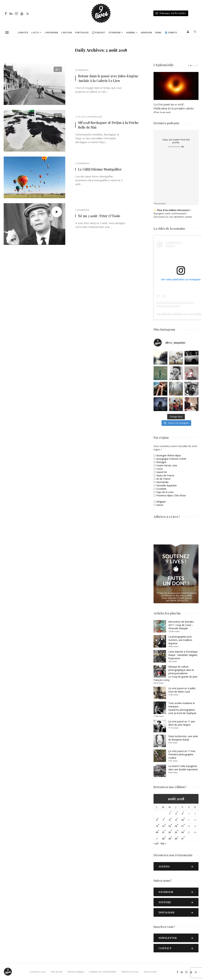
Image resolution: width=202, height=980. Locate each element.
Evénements (82, 70)
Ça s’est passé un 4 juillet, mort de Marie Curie (182, 690)
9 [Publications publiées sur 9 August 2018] (176, 820)
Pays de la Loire (165, 492)
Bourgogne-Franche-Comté (171, 459)
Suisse (160, 505)
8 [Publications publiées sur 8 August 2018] (170, 820)
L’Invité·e (23, 32)
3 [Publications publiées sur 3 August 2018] (182, 814)
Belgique (161, 502)
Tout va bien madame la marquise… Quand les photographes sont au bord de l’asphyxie (182, 708)
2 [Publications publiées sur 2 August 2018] (176, 814)
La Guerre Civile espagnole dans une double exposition (183, 768)
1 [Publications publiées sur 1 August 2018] (170, 814)
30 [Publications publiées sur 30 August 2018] (176, 839)
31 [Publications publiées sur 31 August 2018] (182, 839)
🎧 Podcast (99, 32)
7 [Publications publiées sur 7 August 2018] (163, 820)
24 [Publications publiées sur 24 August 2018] (182, 832)
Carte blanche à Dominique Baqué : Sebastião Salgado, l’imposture (183, 655)
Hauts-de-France (165, 475)
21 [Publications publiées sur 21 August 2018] (163, 832)
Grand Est (162, 472)
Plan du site (56, 972)
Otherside (115, 32)
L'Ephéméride (82, 163)
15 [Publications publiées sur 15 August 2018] (170, 826)
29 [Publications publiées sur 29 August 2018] (170, 839)
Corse (160, 469)
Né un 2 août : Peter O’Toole (99, 216)
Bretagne (161, 462)
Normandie (162, 482)
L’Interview (51, 32)
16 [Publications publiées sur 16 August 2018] (176, 826)
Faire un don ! (150, 972)
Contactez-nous (37, 972)
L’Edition (67, 32)
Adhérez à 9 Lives (130, 972)
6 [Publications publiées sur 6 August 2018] (157, 820)
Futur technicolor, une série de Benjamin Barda (183, 738)
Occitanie (161, 489)
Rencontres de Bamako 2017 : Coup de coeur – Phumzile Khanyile (181, 625)
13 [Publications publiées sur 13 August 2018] (157, 826)
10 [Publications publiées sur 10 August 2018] (182, 820)
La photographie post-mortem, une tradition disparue (180, 640)
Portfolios (82, 32)
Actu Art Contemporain (89, 117)
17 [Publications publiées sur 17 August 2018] (182, 826)
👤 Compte (171, 32)
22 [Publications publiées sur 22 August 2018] (170, 832)
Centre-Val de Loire (167, 465)
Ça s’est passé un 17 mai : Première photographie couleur (182, 754)
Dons (158, 32)
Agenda (131, 32)
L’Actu (35, 32)
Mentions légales (75, 972)
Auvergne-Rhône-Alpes (169, 455)
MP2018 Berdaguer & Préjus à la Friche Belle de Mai (108, 125)
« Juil (156, 843)
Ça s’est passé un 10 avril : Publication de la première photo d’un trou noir (174, 107)
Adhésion (146, 32)
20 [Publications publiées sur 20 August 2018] (157, 832)
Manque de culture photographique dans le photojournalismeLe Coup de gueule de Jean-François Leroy (176, 673)
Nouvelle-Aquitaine (167, 485)
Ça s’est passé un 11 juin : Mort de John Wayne (182, 723)
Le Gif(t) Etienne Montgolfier (100, 169)
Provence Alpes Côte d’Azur (171, 495)
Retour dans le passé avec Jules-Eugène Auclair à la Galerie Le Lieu (108, 78)
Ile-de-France (163, 479)
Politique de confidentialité (102, 972)
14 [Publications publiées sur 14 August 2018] (163, 826)
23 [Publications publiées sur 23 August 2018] (176, 832)
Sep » (163, 843)
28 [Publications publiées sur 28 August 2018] (163, 839)
